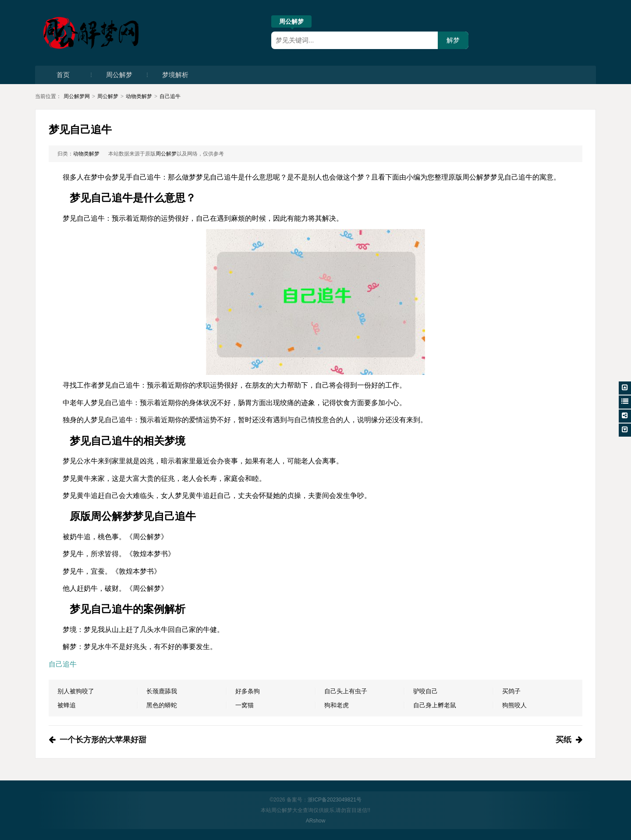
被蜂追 (67, 705)
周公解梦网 (77, 96)
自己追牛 (170, 96)
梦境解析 (175, 75)
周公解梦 (291, 23)
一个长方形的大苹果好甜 (103, 740)
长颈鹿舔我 (162, 691)
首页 (63, 75)
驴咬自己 (425, 691)
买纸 (564, 740)
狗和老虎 (337, 705)
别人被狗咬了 (76, 691)
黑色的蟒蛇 (162, 705)
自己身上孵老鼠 (435, 705)
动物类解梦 (139, 96)
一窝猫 (245, 705)
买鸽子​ (511, 691)
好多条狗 (248, 691)
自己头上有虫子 (346, 691)
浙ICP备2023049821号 (335, 800)
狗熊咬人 (514, 705)
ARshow (316, 821)
